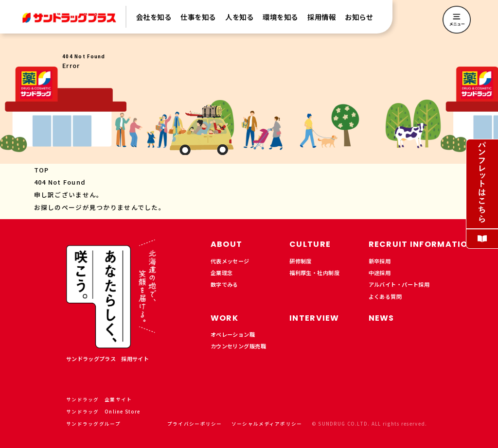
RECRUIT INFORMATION (421, 244)
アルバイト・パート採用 (399, 284)
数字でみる (224, 284)
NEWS (382, 318)
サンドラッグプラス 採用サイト (107, 359)
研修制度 (301, 261)
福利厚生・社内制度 (314, 273)
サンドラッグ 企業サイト (103, 399)
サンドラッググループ (97, 424)
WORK (224, 318)
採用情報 (321, 17)
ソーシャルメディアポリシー (267, 424)
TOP (42, 170)
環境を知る (280, 17)
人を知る (239, 17)
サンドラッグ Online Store (107, 412)
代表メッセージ (230, 261)
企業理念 (222, 273)
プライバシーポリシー (195, 424)
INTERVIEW (314, 318)
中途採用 (380, 273)
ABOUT (226, 244)
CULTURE (310, 244)
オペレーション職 (233, 334)
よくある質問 (385, 296)
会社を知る (154, 17)
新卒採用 (380, 261)
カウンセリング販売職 (238, 346)
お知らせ (359, 17)
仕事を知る (198, 17)
